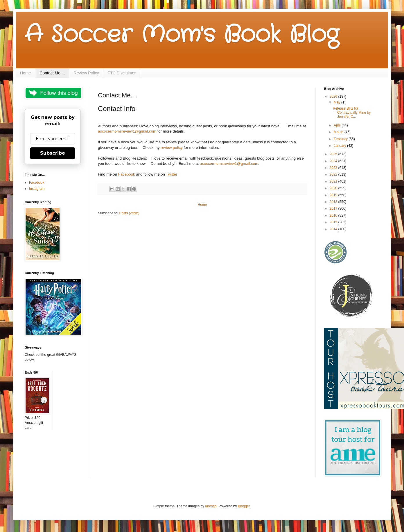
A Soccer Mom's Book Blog (182, 35)
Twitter (172, 174)
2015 (334, 222)
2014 (334, 229)
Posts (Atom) (129, 213)
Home (25, 73)
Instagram (37, 189)
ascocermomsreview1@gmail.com (127, 131)
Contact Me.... (52, 73)
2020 (334, 188)
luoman (211, 506)
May (337, 102)
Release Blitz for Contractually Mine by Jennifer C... (352, 113)
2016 (334, 215)
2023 (334, 168)
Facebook (127, 174)
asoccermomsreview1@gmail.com (229, 164)
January (340, 146)
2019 (334, 195)
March (339, 132)
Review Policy (86, 73)
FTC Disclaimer (122, 73)
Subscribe (53, 153)
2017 (334, 208)
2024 (334, 161)
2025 (334, 154)
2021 (334, 181)
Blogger (244, 506)
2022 (334, 174)
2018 (334, 202)
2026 (334, 97)
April (338, 125)
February (341, 139)
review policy (172, 148)
